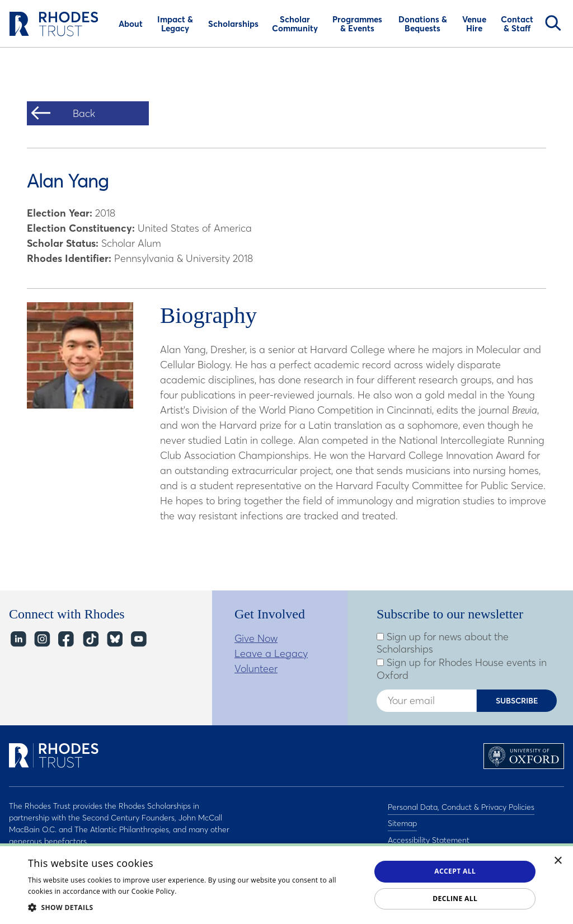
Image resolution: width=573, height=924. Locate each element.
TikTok (90, 639)
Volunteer (256, 669)
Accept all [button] (455, 871)
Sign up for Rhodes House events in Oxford (462, 669)
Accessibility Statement (429, 835)
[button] (194, 907)
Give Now (256, 638)
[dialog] (286, 884)
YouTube (138, 639)
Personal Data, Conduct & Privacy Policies (461, 806)
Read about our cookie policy (226, 891)
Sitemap (402, 820)
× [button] (558, 861)
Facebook (66, 639)
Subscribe (517, 701)
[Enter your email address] (426, 701)
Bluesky (114, 639)
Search (553, 23)
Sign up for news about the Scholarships (443, 643)
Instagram (42, 639)
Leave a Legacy (271, 653)
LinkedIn (18, 639)
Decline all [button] (455, 899)
